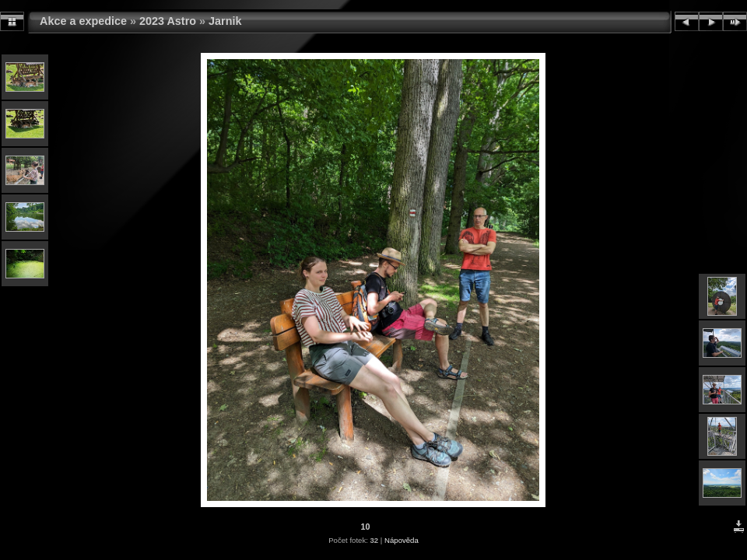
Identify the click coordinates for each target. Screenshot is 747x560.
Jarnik (225, 21)
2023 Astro (168, 21)
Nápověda (402, 540)
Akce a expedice (83, 21)
